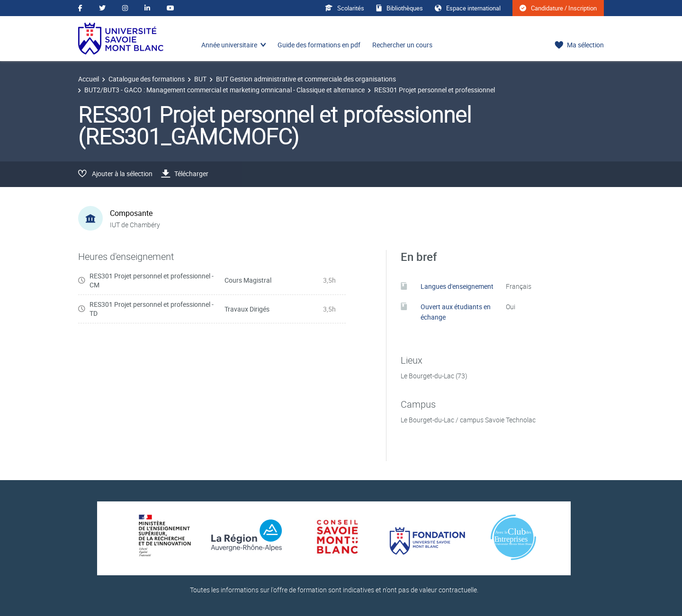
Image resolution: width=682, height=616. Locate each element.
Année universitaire (229, 45)
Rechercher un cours (402, 45)
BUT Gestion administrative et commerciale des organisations (306, 79)
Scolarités (345, 8)
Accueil (89, 79)
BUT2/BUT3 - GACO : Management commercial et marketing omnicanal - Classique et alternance (224, 90)
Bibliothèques (399, 8)
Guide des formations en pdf (319, 45)
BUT (200, 79)
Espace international (468, 8)
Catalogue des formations (147, 79)
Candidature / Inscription (558, 8)
